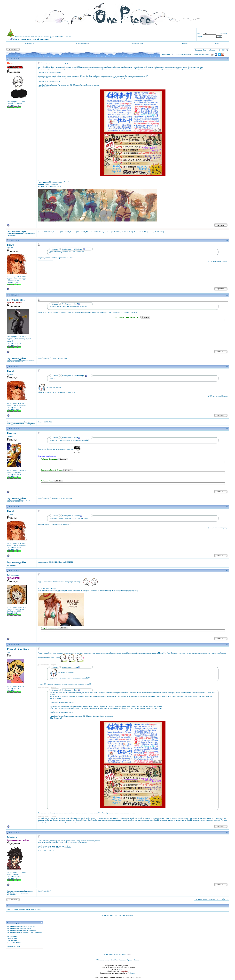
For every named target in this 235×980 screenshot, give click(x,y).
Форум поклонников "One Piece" (26, 37)
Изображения (81, 43)
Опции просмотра (200, 54)
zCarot (121, 969)
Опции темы (166, 54)
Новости (68, 37)
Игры (216, 43)
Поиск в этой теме (182, 54)
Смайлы (10, 938)
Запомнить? (223, 33)
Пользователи (138, 43)
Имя (199, 33)
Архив (130, 960)
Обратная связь (103, 960)
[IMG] (9, 940)
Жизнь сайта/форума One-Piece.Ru (51, 37)
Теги (8, 906)
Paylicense (131, 973)
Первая (212, 50)
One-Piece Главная (118, 960)
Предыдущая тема (110, 915)
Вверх (136, 960)
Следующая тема (125, 915)
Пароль (200, 37)
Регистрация (30, 43)
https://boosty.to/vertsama (52, 186)
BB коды (10, 936)
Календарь (184, 43)
